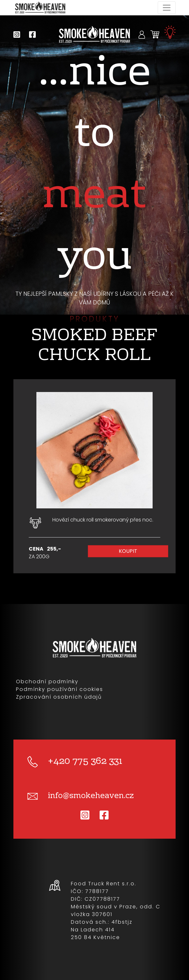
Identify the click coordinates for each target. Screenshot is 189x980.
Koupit (128, 551)
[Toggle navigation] (167, 8)
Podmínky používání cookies (60, 689)
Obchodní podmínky (47, 682)
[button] (142, 34)
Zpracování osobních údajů (59, 697)
